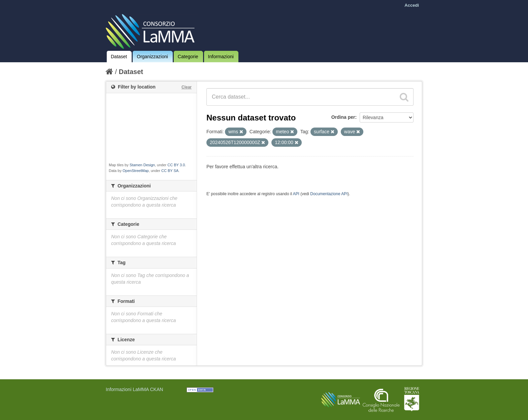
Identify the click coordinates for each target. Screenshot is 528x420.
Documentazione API (329, 194)
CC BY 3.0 (176, 165)
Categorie (188, 57)
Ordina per (343, 117)
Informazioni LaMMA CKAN (134, 389)
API (296, 194)
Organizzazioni (152, 57)
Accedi (412, 5)
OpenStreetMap (136, 171)
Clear (187, 87)
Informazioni (221, 57)
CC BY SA (170, 171)
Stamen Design (142, 165)
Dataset (119, 57)
